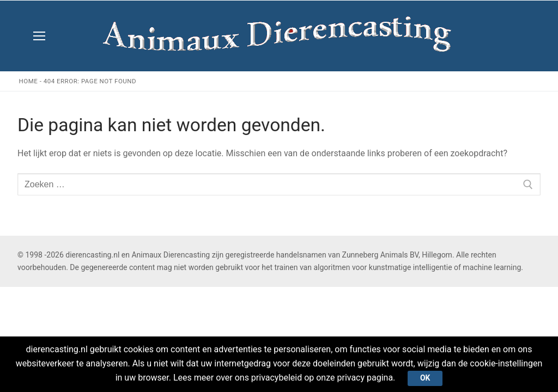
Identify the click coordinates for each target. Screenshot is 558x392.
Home (29, 81)
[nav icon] (39, 36)
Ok (425, 378)
